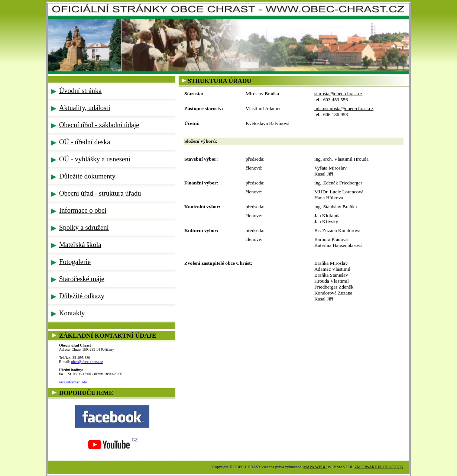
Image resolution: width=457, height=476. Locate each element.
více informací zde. (73, 382)
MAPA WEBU (315, 467)
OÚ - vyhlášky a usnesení (95, 159)
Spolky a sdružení (84, 227)
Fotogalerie (75, 262)
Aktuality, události (85, 108)
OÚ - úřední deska (85, 142)
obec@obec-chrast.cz (87, 362)
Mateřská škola (80, 245)
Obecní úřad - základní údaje (99, 125)
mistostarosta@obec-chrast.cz (344, 108)
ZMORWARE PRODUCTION (379, 467)
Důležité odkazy (82, 296)
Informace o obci (83, 210)
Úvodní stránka (80, 91)
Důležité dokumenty (87, 176)
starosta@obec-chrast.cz (338, 94)
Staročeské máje (82, 279)
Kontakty (72, 313)
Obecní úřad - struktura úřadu (100, 193)
